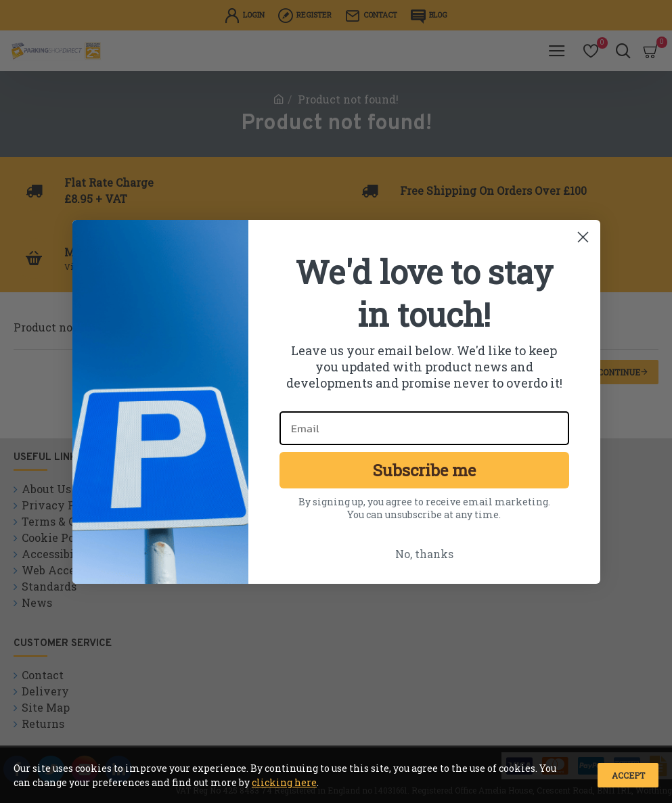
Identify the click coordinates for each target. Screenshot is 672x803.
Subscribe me (424, 470)
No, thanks (424, 554)
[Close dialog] (583, 237)
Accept (628, 775)
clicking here (284, 782)
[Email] (424, 428)
